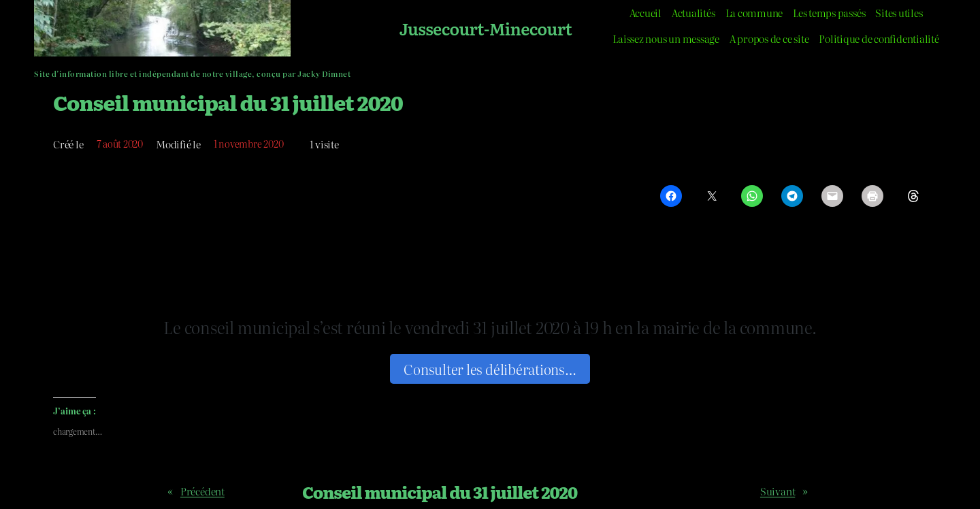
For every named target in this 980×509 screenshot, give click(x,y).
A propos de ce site (769, 38)
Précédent (202, 491)
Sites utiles (899, 13)
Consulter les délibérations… (490, 369)
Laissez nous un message (666, 38)
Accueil (646, 13)
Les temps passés (829, 13)
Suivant (778, 491)
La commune (754, 13)
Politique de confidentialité (879, 38)
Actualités (693, 13)
